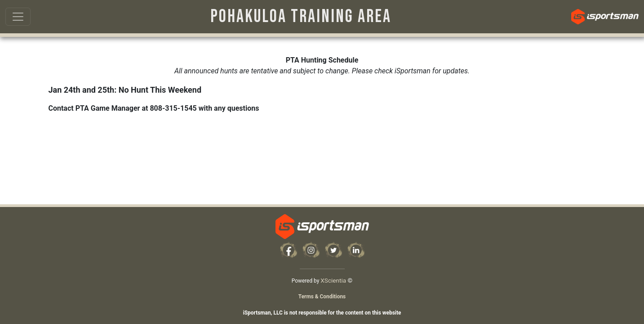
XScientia (333, 280)
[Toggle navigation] (18, 17)
